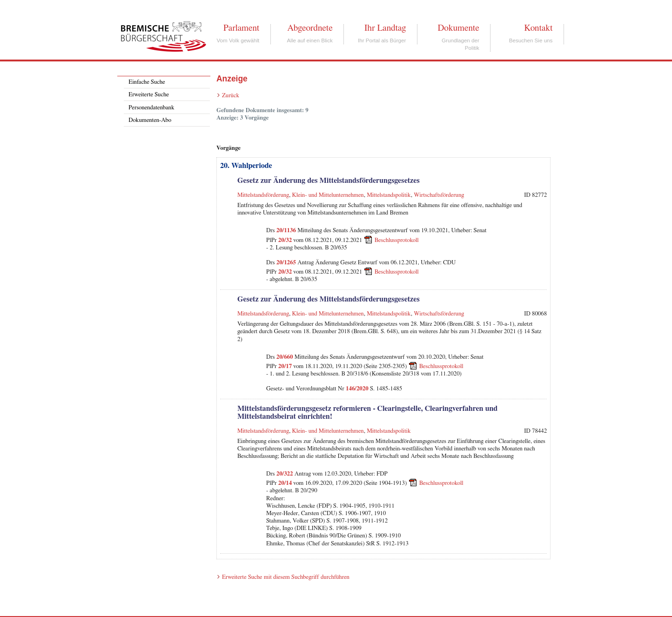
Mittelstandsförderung (263, 195)
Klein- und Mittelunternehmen (328, 195)
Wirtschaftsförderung (439, 195)
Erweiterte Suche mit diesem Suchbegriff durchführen (286, 577)
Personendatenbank (151, 108)
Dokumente (458, 28)
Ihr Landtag (385, 28)
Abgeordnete (310, 28)
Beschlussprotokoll (397, 240)
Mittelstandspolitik (389, 195)
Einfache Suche (147, 82)
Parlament (241, 28)
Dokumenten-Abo (150, 120)
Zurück (231, 96)
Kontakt (538, 28)
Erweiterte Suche (149, 95)
